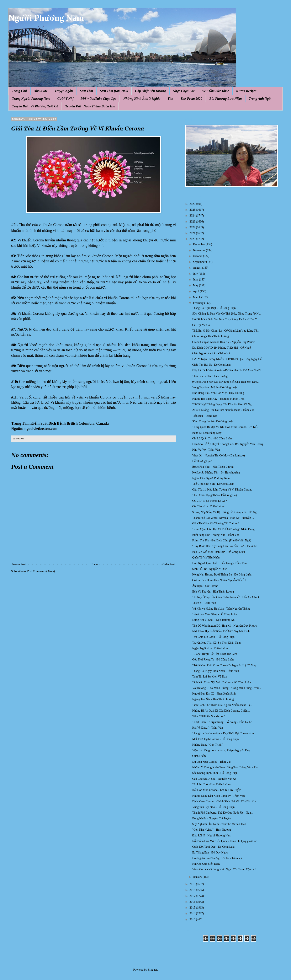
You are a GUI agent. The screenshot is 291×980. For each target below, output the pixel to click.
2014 (193, 913)
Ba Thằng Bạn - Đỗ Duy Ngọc (210, 853)
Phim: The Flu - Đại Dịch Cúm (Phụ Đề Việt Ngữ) (222, 540)
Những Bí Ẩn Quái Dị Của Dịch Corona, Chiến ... (221, 711)
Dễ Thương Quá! (202, 461)
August (197, 268)
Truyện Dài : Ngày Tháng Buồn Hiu (90, 106)
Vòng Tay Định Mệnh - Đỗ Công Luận (215, 387)
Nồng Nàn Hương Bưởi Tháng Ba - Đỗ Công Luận (222, 575)
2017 (193, 896)
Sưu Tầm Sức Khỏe (215, 91)
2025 (193, 210)
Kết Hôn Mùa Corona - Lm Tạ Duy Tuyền (217, 790)
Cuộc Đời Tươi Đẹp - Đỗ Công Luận (214, 847)
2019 (193, 884)
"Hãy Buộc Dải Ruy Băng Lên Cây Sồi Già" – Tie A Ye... (226, 546)
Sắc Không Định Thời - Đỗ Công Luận (215, 773)
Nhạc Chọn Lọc (184, 91)
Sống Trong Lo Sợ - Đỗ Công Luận (213, 421)
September (199, 262)
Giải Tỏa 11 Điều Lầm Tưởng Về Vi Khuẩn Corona (222, 490)
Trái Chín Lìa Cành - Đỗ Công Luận (213, 637)
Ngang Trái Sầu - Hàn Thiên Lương (213, 699)
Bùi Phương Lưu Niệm (226, 99)
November (199, 250)
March (197, 297)
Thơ (170, 99)
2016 (193, 902)
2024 (193, 216)
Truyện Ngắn (64, 91)
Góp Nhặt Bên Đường (150, 91)
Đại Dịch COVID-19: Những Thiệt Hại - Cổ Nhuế (222, 348)
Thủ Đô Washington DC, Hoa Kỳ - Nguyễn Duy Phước (224, 626)
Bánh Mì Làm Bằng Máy (207, 433)
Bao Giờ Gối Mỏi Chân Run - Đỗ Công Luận (219, 552)
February (199, 303)
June (196, 280)
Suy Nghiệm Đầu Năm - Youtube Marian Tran (219, 824)
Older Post (169, 564)
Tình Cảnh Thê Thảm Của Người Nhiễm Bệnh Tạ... (222, 705)
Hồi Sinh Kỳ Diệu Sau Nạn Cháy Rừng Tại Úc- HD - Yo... (226, 319)
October (198, 256)
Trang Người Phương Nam (31, 99)
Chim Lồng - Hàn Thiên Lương (211, 336)
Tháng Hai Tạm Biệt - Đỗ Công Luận (214, 308)
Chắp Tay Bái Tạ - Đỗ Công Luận (212, 365)
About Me (41, 91)
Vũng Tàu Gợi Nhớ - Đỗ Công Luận (213, 807)
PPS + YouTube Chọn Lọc (99, 99)
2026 (193, 204)
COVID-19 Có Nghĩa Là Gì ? (210, 501)
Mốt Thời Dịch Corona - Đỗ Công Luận (215, 739)
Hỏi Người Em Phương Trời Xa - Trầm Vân (218, 858)
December (199, 244)
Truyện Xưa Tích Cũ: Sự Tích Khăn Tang (216, 643)
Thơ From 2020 (191, 99)
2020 (193, 239)
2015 (193, 908)
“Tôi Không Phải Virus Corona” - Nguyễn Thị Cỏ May (224, 665)
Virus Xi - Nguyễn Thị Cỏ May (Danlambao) (219, 456)
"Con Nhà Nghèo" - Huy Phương (212, 830)
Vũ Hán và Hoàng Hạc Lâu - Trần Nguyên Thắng (221, 609)
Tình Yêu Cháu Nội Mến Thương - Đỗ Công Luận (222, 682)
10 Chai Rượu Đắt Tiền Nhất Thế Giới (215, 654)
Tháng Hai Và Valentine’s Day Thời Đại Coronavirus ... (225, 733)
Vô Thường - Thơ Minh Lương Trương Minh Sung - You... (227, 688)
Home (94, 564)
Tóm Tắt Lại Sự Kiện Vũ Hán (210, 677)
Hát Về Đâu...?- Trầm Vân (208, 728)
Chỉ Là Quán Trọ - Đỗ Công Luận (212, 438)
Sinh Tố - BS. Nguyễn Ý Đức (210, 569)
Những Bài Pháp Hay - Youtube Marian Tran (218, 399)
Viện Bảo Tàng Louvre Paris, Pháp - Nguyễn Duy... (222, 750)
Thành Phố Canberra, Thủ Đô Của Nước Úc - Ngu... (223, 813)
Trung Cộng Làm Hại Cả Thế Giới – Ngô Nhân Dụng (223, 529)
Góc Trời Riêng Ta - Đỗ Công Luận (213, 660)
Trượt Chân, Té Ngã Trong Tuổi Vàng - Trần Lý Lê (222, 722)
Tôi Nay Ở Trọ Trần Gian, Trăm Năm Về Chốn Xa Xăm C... (227, 597)
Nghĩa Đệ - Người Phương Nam (211, 478)
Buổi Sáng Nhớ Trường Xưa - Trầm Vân (216, 535)
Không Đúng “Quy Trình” (208, 745)
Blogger (152, 970)
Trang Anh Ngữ (260, 99)
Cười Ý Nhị (65, 99)
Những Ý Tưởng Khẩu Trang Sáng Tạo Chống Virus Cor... (226, 767)
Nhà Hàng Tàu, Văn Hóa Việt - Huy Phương (218, 393)
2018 (193, 890)
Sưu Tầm (86, 91)
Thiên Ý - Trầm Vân (204, 603)
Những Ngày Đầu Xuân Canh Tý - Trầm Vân (219, 796)
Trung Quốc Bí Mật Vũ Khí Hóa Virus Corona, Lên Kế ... (226, 427)
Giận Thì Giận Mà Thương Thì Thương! (216, 523)
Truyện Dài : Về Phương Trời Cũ (35, 106)
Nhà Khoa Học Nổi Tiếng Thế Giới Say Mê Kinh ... (222, 631)
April (196, 291)
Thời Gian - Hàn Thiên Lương (210, 376)
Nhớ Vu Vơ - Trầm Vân (206, 450)
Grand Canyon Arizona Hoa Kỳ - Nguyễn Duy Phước (224, 342)
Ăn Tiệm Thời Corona (205, 586)
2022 (193, 227)
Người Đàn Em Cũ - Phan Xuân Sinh (214, 694)
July (196, 274)
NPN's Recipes (246, 91)
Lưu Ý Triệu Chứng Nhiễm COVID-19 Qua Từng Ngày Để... (228, 359)
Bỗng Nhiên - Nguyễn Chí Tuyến (212, 818)
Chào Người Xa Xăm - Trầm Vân (212, 353)
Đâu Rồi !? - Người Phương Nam (212, 836)
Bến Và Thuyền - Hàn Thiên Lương (213, 592)
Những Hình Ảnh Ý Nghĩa (142, 99)
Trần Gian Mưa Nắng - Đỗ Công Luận (215, 614)
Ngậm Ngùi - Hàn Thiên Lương (211, 648)
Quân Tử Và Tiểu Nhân (206, 558)
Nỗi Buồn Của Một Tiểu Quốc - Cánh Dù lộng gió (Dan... (226, 841)
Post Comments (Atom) (41, 571)
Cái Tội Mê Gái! (202, 325)
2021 (193, 233)
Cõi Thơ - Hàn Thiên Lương (209, 506)
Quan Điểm (199, 756)
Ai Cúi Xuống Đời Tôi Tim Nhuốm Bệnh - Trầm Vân (223, 410)
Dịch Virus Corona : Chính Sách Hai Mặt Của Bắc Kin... (225, 801)
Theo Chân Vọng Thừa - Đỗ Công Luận (215, 495)
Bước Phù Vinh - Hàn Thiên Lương (213, 467)
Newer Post (19, 564)
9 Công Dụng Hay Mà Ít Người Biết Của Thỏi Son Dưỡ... (226, 382)
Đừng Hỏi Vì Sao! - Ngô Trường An (213, 620)
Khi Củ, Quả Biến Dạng (206, 864)
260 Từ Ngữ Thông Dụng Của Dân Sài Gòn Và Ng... (223, 404)
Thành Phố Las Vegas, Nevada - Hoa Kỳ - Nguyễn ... (223, 518)
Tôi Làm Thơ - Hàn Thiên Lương (212, 784)
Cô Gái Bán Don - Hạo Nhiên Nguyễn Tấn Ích (219, 580)
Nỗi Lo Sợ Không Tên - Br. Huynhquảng (216, 473)
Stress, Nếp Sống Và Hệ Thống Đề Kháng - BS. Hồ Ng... (226, 512)
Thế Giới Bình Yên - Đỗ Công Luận (213, 484)
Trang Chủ (19, 91)
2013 (193, 919)
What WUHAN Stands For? (209, 716)
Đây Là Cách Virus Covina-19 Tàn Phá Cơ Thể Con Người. (227, 370)
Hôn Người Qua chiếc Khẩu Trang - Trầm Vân (219, 563)
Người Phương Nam (46, 18)
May (196, 285)
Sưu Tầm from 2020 (114, 91)
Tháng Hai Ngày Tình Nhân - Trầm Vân (216, 671)
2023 (193, 222)
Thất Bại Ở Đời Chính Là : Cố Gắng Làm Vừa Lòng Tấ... (226, 331)
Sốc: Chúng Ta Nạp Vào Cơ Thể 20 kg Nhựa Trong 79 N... (226, 314)
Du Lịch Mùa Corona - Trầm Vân (212, 762)
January (198, 877)
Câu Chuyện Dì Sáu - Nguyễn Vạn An (214, 779)
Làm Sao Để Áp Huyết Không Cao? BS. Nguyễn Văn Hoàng (228, 444)
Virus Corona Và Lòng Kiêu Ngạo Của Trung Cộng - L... (225, 869)
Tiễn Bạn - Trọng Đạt (205, 416)
